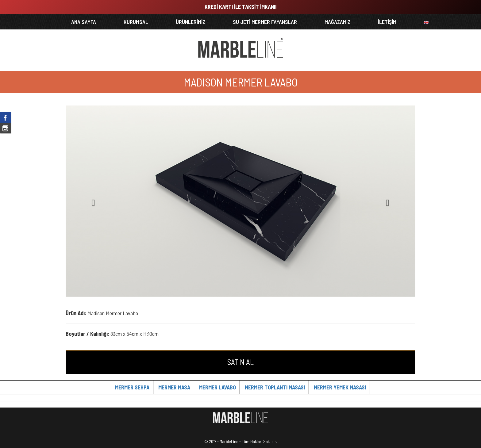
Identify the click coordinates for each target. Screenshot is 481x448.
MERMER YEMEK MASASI (340, 387)
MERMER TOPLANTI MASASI (275, 387)
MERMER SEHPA (132, 387)
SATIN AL (240, 362)
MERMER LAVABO (217, 387)
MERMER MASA (174, 387)
